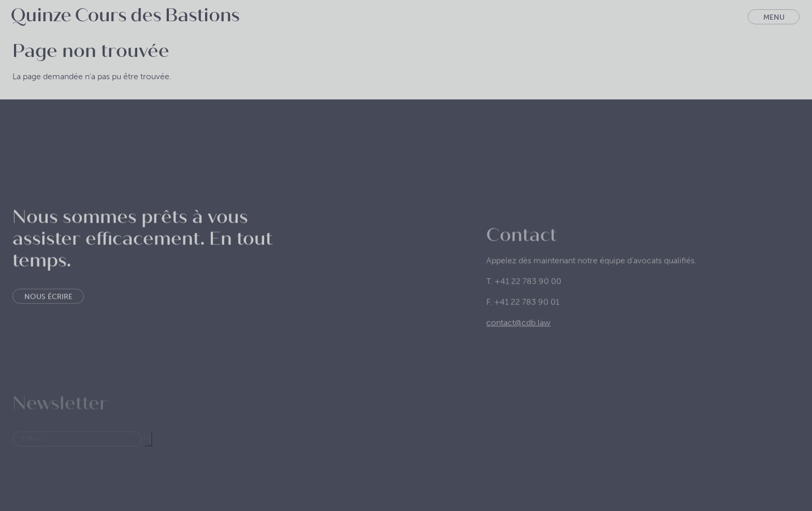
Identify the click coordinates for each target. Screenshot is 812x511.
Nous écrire (48, 310)
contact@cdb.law (518, 340)
